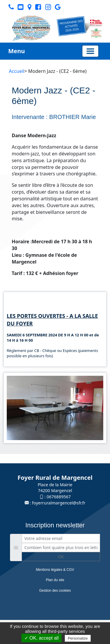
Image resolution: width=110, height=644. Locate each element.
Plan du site (55, 580)
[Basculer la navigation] (90, 51)
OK (61, 557)
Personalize (78, 638)
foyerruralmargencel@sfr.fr (59, 503)
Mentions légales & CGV (55, 570)
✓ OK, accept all (42, 638)
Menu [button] (17, 51)
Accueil (17, 71)
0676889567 (59, 497)
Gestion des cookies (55, 591)
